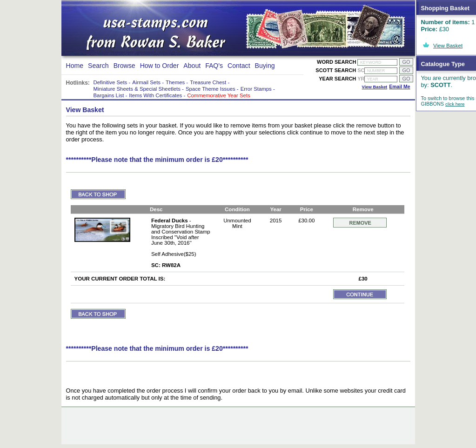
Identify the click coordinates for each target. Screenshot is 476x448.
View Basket (448, 46)
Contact (239, 66)
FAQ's (214, 66)
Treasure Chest (208, 82)
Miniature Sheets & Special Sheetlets (137, 89)
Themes (175, 82)
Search (98, 66)
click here (455, 104)
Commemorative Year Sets (218, 95)
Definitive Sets (111, 82)
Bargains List (109, 95)
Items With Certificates (155, 95)
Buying (265, 66)
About (192, 66)
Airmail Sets (146, 82)
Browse (124, 66)
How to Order (160, 66)
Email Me (399, 87)
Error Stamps (256, 89)
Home (75, 66)
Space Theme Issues (211, 89)
